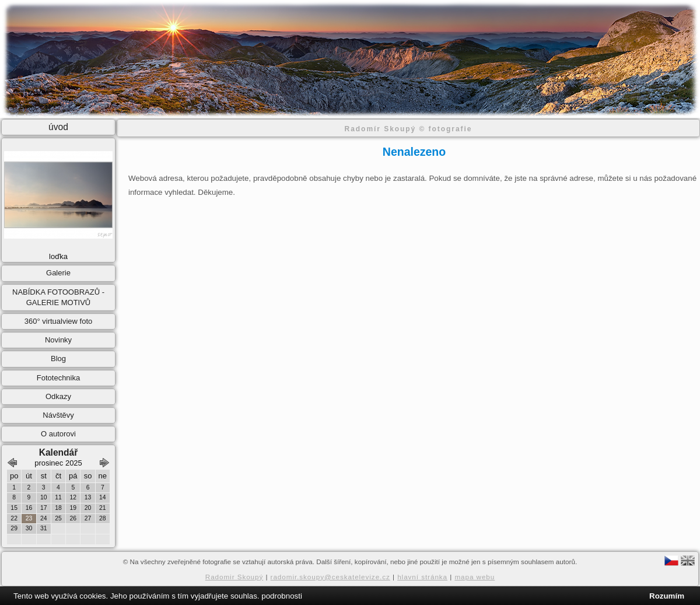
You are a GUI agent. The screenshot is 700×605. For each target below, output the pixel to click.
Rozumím (667, 596)
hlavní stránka (422, 577)
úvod (58, 127)
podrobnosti (282, 596)
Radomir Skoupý (235, 577)
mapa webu (475, 577)
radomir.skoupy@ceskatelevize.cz (330, 577)
